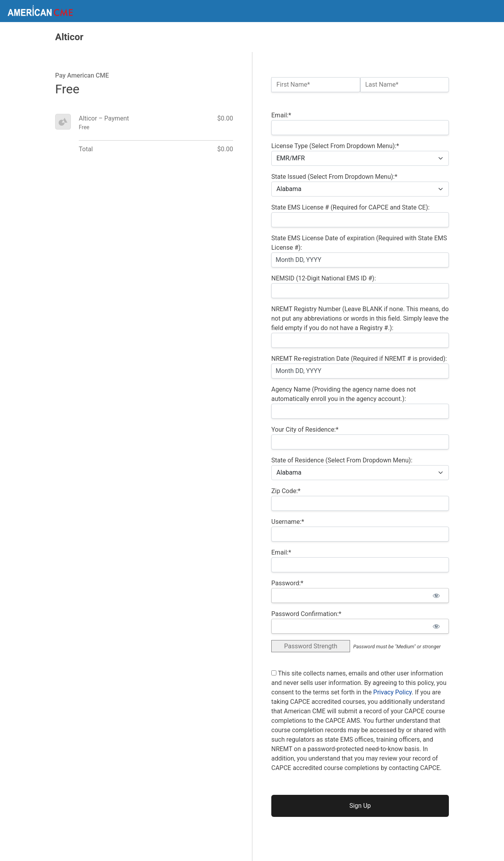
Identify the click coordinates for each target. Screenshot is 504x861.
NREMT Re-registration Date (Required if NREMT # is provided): (359, 359)
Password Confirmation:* (306, 614)
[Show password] (436, 596)
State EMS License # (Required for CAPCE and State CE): (350, 207)
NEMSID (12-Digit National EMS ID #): (324, 278)
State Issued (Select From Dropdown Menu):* (334, 177)
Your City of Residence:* (305, 430)
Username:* (288, 522)
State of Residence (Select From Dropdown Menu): (342, 460)
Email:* (281, 115)
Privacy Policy (393, 692)
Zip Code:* (286, 491)
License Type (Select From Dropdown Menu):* (335, 146)
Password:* (287, 583)
